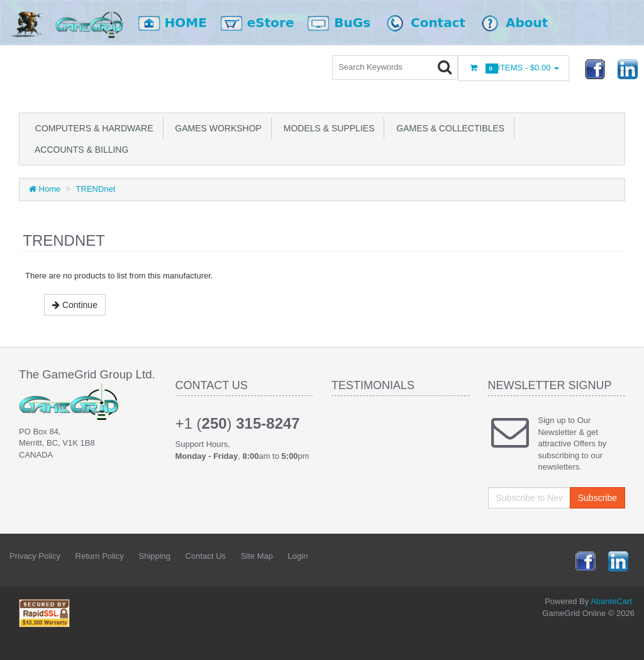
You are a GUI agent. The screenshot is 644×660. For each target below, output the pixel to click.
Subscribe (597, 498)
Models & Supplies (327, 128)
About (515, 23)
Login (298, 556)
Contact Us (206, 556)
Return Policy (100, 556)
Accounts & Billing (79, 150)
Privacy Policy (35, 556)
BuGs (345, 23)
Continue (75, 305)
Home (45, 189)
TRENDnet (96, 189)
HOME (179, 23)
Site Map (257, 556)
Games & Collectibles (448, 128)
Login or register (287, 69)
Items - (514, 68)
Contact (433, 23)
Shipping (154, 556)
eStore (264, 23)
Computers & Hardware (92, 128)
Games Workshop (216, 128)
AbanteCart (611, 601)
